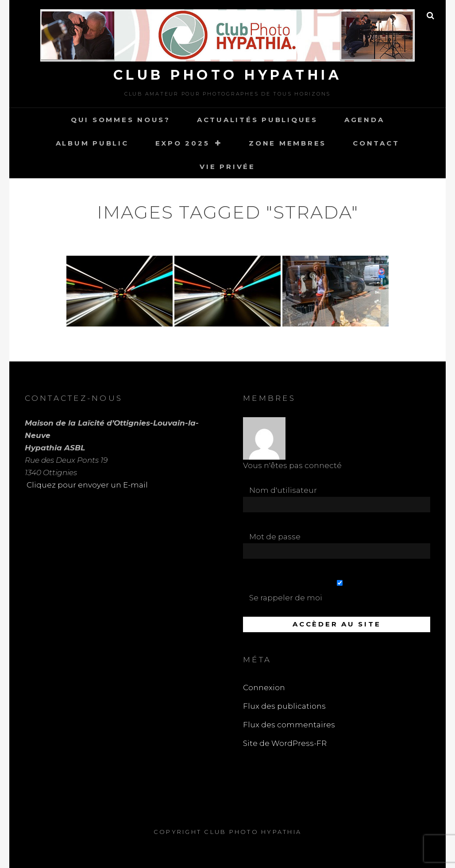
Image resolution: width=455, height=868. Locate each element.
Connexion (264, 687)
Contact (376, 143)
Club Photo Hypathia (228, 75)
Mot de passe (275, 537)
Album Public (92, 143)
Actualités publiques (257, 120)
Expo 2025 (183, 143)
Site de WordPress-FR (285, 743)
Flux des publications (284, 706)
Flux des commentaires (289, 725)
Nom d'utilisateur (283, 490)
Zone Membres (287, 143)
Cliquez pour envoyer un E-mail (86, 485)
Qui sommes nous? (121, 120)
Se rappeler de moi (340, 591)
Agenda (364, 120)
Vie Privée (227, 167)
